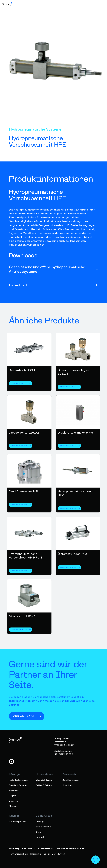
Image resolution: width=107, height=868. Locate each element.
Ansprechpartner (17, 822)
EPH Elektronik (43, 827)
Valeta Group (44, 816)
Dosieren (13, 801)
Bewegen (14, 791)
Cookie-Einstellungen (54, 854)
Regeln (12, 796)
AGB (37, 849)
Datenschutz (47, 849)
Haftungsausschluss (19, 854)
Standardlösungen (18, 785)
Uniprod (40, 837)
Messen (13, 806)
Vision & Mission (44, 780)
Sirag (38, 832)
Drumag (40, 822)
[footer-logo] (15, 746)
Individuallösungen (18, 780)
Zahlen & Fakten (44, 785)
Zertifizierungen (70, 780)
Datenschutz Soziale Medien (70, 849)
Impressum (36, 854)
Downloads (68, 785)
